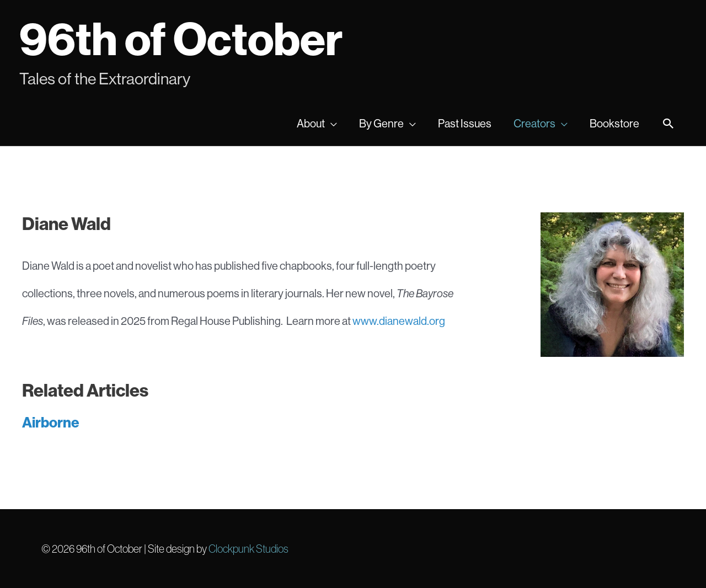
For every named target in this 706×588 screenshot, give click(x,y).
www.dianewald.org (399, 321)
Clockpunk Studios (248, 549)
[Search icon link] (668, 124)
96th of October (181, 39)
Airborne (51, 422)
